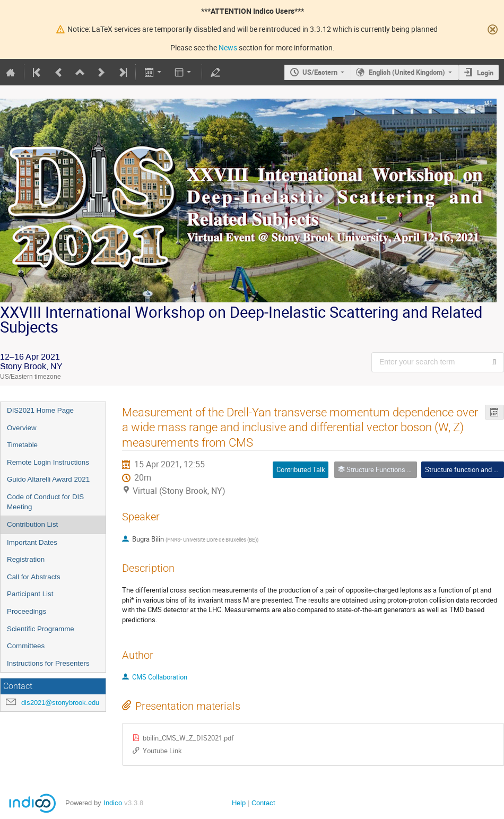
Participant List (30, 594)
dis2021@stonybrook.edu (60, 703)
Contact (263, 803)
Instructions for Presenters (48, 663)
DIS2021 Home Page (40, 410)
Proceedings (27, 611)
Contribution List (32, 524)
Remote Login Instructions (48, 462)
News (228, 47)
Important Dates (32, 542)
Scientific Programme (41, 629)
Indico (113, 803)
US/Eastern (320, 72)
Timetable (22, 445)
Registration (26, 559)
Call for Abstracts (34, 577)
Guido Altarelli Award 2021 (48, 479)
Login (485, 73)
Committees (26, 646)
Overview (22, 428)
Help (239, 803)
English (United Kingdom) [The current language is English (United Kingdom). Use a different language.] (407, 72)
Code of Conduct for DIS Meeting (45, 502)
